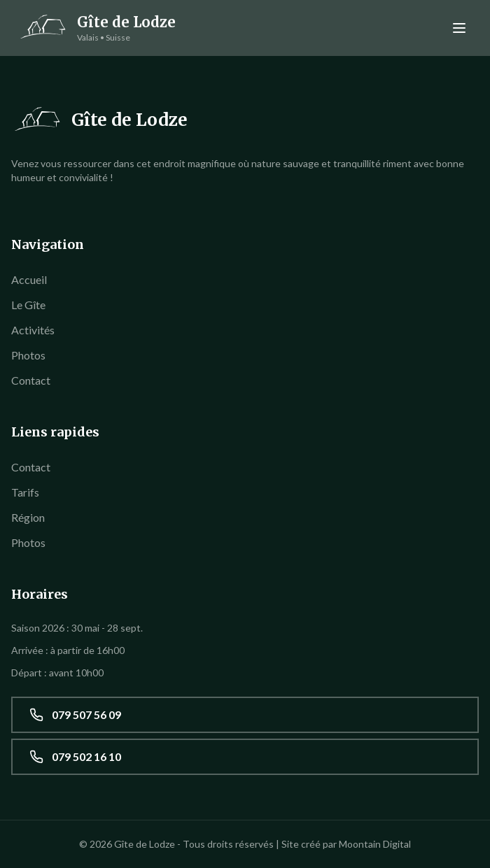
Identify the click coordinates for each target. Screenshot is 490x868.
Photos (28, 355)
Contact (31, 380)
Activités (33, 330)
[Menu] (459, 28)
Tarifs (25, 492)
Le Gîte (28, 305)
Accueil (29, 279)
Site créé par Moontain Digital (346, 844)
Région (28, 517)
